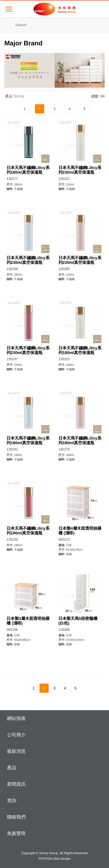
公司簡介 (53, 734)
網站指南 (53, 718)
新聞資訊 (53, 784)
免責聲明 (53, 833)
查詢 (53, 800)
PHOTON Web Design (54, 859)
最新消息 (53, 751)
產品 (53, 767)
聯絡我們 (53, 817)
